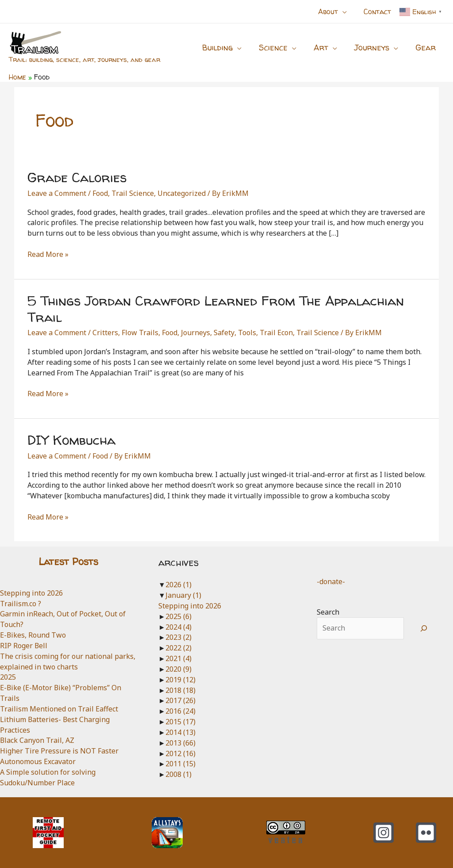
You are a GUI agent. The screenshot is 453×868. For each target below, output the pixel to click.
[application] (346, 11)
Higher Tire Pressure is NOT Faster (59, 751)
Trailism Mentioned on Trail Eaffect (59, 709)
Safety (224, 333)
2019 (180, 680)
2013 (180, 743)
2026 (179, 585)
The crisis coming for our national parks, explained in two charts (68, 662)
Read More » (48, 255)
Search (328, 612)
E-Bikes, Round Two (33, 635)
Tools (247, 333)
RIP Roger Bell (24, 646)
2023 (179, 637)
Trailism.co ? (21, 604)
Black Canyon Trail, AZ (37, 740)
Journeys (196, 333)
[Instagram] (384, 833)
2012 (180, 753)
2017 (180, 700)
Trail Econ (276, 333)
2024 (179, 627)
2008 (179, 774)
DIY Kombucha (71, 440)
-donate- (331, 581)
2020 (179, 669)
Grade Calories (77, 177)
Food (100, 193)
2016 (180, 711)
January (183, 595)
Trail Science (133, 193)
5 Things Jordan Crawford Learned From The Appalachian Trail (216, 309)
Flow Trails (140, 333)
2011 (180, 764)
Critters (105, 333)
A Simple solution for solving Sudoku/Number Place (48, 777)
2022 (179, 648)
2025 (8, 677)
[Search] (424, 628)
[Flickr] (426, 833)
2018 (180, 690)
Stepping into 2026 (31, 593)
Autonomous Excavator (38, 761)
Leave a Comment (57, 193)
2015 (180, 722)
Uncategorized (182, 193)
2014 (180, 732)
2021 (179, 658)
